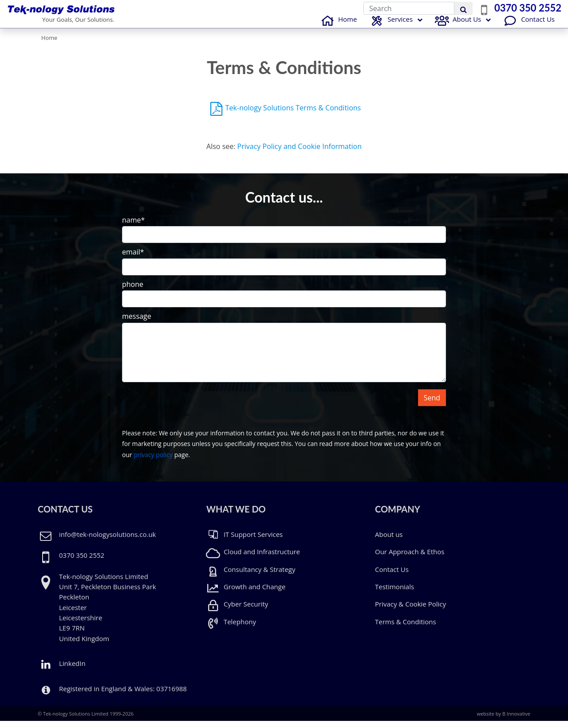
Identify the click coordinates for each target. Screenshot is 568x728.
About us (389, 541)
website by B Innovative (503, 721)
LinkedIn (62, 670)
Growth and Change (246, 594)
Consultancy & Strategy (251, 576)
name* (133, 227)
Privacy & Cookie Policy (410, 611)
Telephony (231, 629)
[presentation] (189, 413)
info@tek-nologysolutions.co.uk (108, 541)
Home (338, 26)
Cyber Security (237, 611)
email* (133, 259)
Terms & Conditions (406, 629)
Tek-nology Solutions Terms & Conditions (293, 115)
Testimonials (394, 594)
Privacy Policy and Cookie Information (300, 153)
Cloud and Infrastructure (253, 559)
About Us (457, 26)
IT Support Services (245, 541)
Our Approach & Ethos (410, 559)
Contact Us (528, 26)
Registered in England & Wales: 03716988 (123, 696)
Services (390, 27)
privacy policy (153, 462)
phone (133, 291)
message (137, 323)
